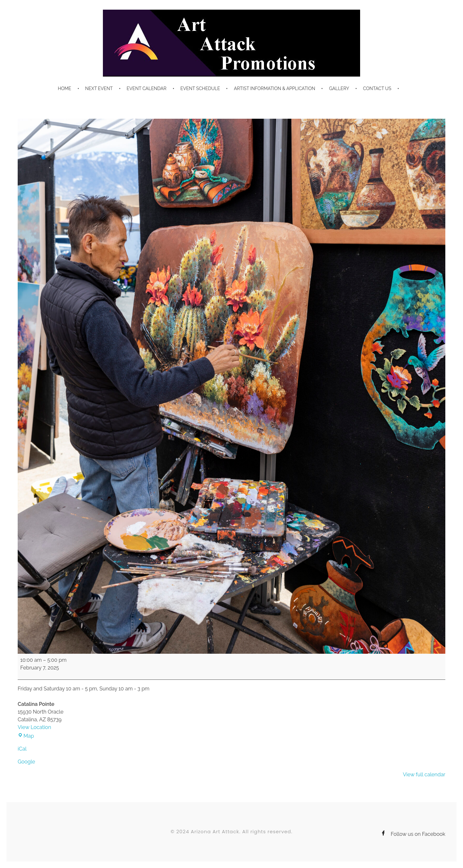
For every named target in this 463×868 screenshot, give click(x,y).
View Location (34, 727)
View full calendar (424, 775)
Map (26, 736)
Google (26, 762)
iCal (22, 749)
